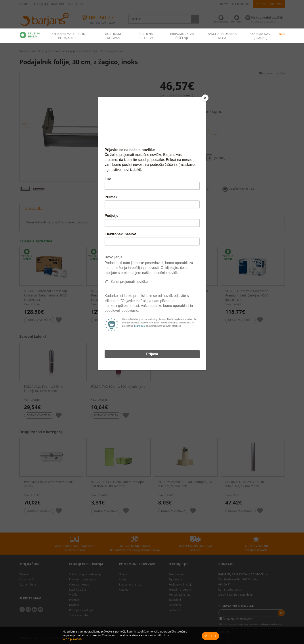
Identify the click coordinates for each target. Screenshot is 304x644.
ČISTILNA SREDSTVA (146, 36)
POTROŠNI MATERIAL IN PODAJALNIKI (68, 36)
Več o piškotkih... (73, 639)
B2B (282, 34)
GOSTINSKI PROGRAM (113, 36)
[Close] (205, 98)
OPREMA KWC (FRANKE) (261, 36)
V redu (210, 636)
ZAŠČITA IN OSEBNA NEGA (222, 36)
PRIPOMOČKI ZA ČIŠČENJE (182, 36)
